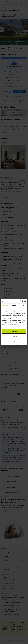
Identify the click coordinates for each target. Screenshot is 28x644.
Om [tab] (23, 306)
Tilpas (14, 336)
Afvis (14, 341)
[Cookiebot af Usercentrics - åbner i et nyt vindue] (20, 301)
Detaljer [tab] (14, 306)
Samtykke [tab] (5, 306)
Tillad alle (14, 331)
